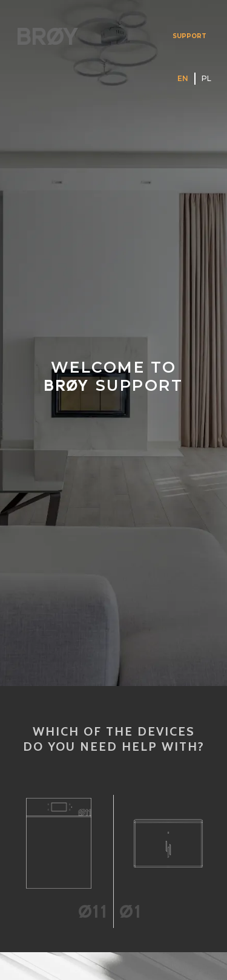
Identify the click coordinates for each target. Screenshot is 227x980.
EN (183, 78)
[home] (45, 36)
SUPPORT (189, 36)
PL (206, 78)
